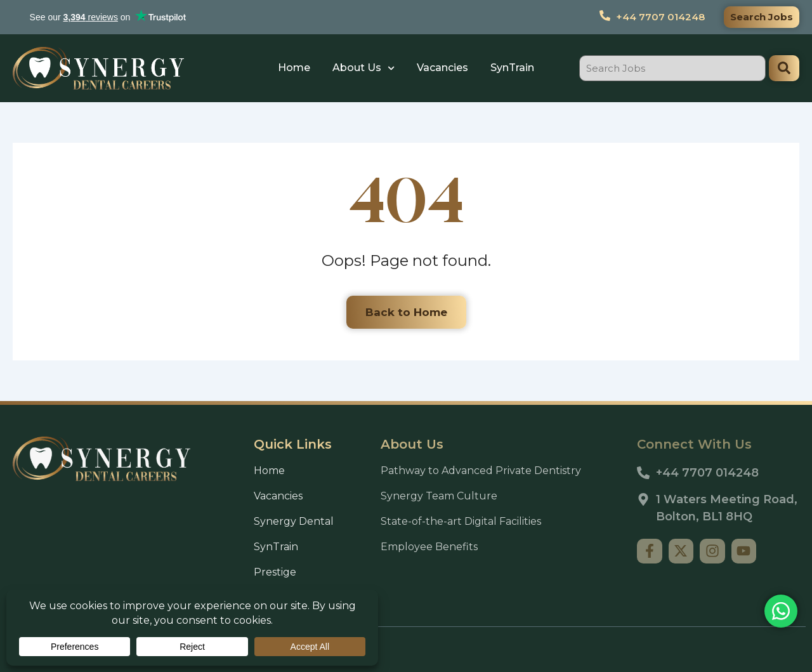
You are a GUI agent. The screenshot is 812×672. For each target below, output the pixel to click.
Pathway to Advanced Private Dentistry (481, 471)
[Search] (784, 68)
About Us (363, 68)
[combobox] (672, 68)
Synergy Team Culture (439, 496)
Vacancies (442, 68)
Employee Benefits (429, 547)
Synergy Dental (294, 521)
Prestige (275, 572)
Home (294, 68)
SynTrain (512, 68)
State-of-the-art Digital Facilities (461, 521)
